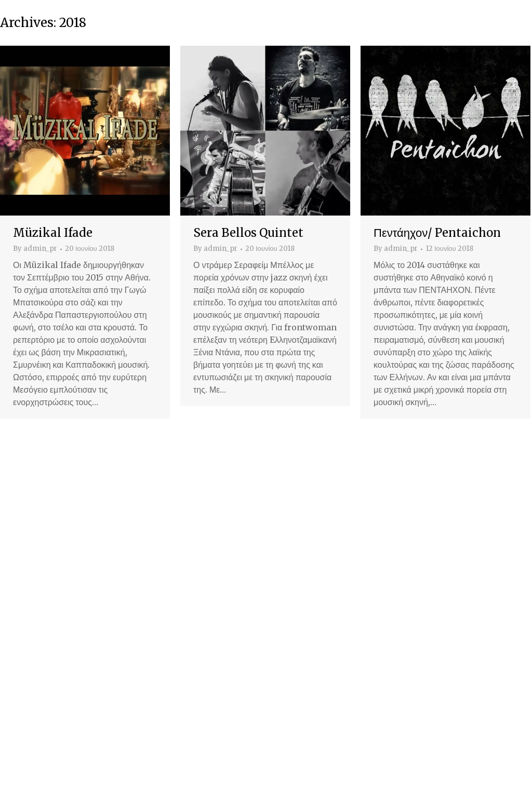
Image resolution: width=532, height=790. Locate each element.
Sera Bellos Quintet (248, 233)
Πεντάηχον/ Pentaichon (437, 233)
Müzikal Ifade (53, 233)
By (35, 249)
